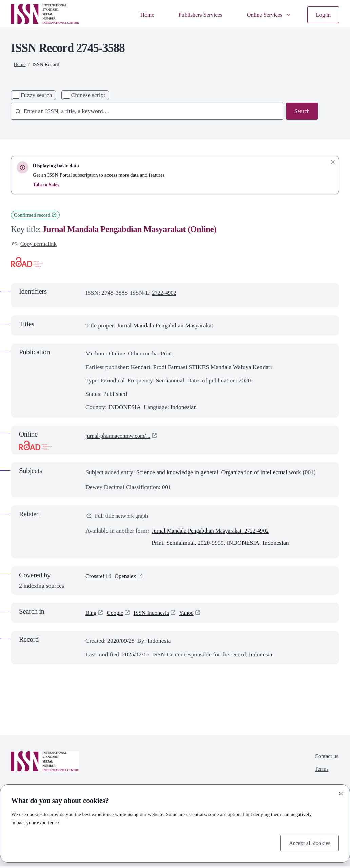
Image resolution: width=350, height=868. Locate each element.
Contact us (326, 758)
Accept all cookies (308, 843)
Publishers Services (195, 15)
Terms (320, 771)
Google (116, 614)
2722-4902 (165, 294)
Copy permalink (35, 244)
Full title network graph (119, 517)
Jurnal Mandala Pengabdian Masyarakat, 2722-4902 (214, 532)
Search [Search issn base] (302, 111)
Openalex (128, 578)
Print (167, 354)
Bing (91, 614)
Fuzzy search (36, 95)
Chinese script (88, 95)
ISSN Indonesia (155, 614)
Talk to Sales (46, 185)
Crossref (96, 578)
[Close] (341, 793)
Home (140, 15)
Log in (323, 15)
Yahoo (191, 614)
